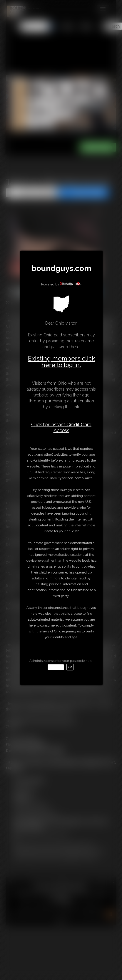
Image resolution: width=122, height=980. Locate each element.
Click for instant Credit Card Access (61, 427)
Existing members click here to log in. (61, 362)
